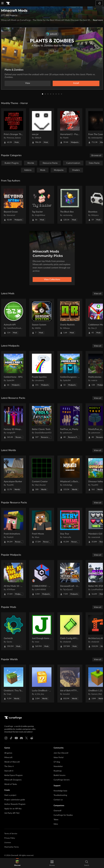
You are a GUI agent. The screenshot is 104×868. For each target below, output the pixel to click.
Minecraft (8, 758)
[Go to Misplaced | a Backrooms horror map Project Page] (70, 474)
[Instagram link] (6, 738)
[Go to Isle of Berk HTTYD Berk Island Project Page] (70, 684)
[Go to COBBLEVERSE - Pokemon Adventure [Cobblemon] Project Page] (42, 579)
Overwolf (57, 811)
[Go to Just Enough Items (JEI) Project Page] (42, 631)
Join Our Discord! (61, 753)
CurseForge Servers (62, 780)
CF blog (57, 762)
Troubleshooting (60, 795)
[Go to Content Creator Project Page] (42, 474)
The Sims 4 (9, 766)
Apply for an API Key (13, 809)
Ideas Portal (58, 758)
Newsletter (58, 766)
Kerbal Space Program (13, 775)
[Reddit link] (32, 738)
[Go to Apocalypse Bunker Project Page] (14, 474)
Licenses (8, 843)
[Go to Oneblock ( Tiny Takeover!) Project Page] (14, 684)
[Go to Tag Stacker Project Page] (42, 205)
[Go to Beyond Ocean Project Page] (14, 205)
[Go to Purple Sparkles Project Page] (42, 370)
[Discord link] (21, 738)
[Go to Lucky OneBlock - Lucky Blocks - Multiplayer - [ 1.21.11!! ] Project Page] (42, 684)
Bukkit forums (60, 775)
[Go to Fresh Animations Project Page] (14, 527)
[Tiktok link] (11, 738)
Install (76, 83)
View (28, 83)
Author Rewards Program (15, 804)
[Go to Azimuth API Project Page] (14, 318)
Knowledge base (60, 791)
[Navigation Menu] (2, 3)
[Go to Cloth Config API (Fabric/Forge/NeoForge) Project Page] (70, 631)
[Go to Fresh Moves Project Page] (42, 527)
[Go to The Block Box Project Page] (70, 205)
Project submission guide (15, 800)
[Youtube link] (16, 738)
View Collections (52, 279)
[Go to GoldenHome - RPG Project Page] (14, 370)
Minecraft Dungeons (13, 780)
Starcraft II (9, 771)
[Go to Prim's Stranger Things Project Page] (14, 127)
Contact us (58, 800)
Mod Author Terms (12, 847)
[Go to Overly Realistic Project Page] (70, 318)
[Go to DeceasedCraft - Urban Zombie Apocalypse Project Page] (70, 579)
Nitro (56, 824)
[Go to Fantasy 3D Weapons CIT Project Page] (14, 422)
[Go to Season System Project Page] (42, 318)
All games (8, 753)
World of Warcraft (12, 762)
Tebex (56, 820)
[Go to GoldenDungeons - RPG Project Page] (70, 370)
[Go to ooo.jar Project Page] (42, 127)
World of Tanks (11, 784)
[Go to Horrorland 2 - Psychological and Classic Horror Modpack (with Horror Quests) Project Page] (70, 127)
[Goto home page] (8, 3)
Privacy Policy (10, 838)
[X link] (27, 738)
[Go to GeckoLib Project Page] (14, 631)
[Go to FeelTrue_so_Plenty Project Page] (70, 422)
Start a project (10, 795)
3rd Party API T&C (12, 813)
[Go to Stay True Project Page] (70, 527)
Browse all (96, 155)
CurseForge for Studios (63, 815)
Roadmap (58, 771)
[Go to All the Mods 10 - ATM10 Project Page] (14, 579)
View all (98, 294)
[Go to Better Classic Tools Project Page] (42, 422)
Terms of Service (11, 834)
